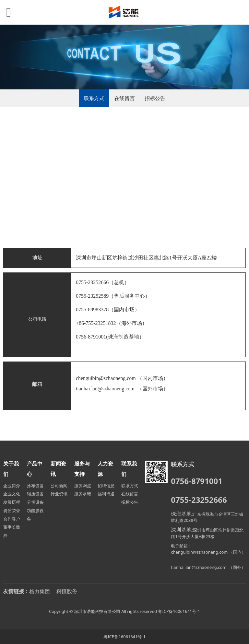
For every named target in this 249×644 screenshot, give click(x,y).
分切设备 (35, 502)
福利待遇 (106, 494)
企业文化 (12, 494)
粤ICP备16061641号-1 (179, 611)
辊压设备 (35, 494)
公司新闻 (59, 486)
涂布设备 (35, 486)
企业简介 (12, 486)
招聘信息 (106, 486)
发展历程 (12, 502)
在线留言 (124, 98)
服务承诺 (83, 494)
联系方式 (94, 98)
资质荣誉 (12, 511)
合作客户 (12, 519)
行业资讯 (59, 494)
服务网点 (83, 486)
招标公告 (155, 98)
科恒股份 (67, 591)
